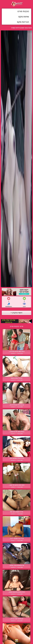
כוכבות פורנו (23, 11)
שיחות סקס (24, 17)
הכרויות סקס (23, 22)
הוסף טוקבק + (16, 313)
